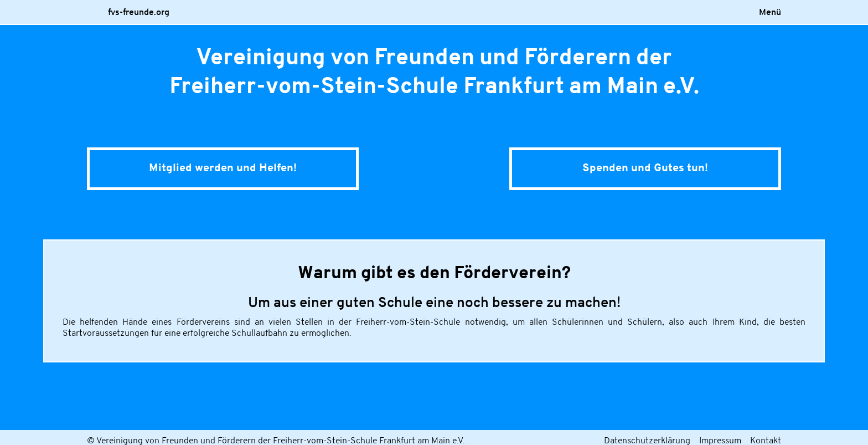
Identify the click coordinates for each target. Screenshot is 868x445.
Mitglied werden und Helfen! (223, 168)
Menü (770, 13)
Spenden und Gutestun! (645, 168)
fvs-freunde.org (139, 13)
